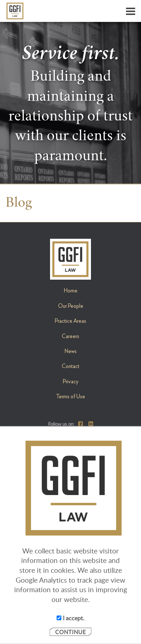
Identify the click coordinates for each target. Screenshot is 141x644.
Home (71, 291)
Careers (70, 336)
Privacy (71, 382)
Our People (71, 306)
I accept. (70, 618)
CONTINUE (70, 632)
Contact (70, 366)
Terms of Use (70, 396)
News (71, 351)
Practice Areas (70, 321)
